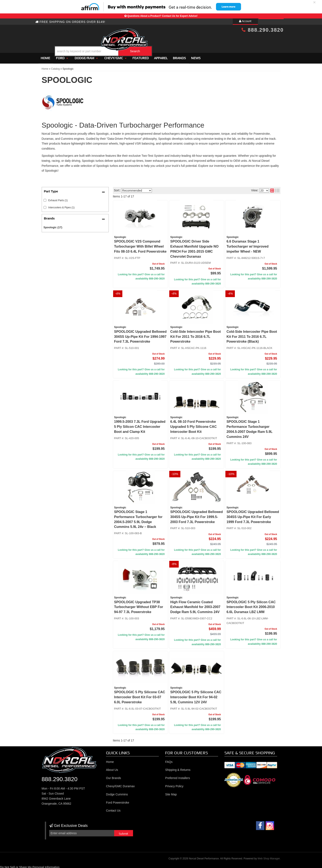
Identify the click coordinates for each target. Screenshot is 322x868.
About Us (112, 768)
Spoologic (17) (53, 226)
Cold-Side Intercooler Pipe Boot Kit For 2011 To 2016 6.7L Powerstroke (196, 335)
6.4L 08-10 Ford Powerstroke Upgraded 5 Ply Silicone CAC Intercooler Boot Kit (193, 425)
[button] (164, 41)
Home (45, 56)
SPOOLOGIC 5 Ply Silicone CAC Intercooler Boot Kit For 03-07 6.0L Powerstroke (140, 695)
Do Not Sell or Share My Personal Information (30, 865)
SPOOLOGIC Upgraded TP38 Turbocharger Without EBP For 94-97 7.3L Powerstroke (139, 605)
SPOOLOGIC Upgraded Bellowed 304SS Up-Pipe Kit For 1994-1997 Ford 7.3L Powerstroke (140, 335)
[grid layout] (272, 189)
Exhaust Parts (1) (58, 198)
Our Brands (114, 776)
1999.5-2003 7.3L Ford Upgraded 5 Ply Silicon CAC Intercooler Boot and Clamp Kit (140, 425)
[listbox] (136, 189)
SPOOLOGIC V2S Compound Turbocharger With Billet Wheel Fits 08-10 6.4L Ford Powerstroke (140, 245)
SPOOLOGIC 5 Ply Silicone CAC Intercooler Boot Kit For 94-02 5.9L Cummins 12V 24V (196, 695)
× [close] (314, 2)
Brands (179, 56)
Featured (141, 56)
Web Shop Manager (269, 857)
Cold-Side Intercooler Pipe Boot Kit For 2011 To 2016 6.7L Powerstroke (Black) (252, 335)
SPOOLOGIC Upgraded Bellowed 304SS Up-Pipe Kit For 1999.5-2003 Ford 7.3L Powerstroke (197, 515)
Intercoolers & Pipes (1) (61, 206)
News (196, 56)
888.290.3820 (263, 30)
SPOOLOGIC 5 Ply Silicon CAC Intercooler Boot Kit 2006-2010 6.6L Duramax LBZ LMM (251, 605)
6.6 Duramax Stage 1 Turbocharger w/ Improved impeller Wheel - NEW (248, 245)
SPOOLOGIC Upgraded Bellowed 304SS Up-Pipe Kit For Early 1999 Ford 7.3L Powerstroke (253, 515)
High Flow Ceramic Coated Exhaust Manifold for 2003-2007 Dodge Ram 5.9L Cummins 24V (195, 605)
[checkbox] (45, 199)
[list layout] (277, 189)
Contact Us (113, 809)
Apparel (161, 56)
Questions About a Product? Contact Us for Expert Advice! (162, 16)
